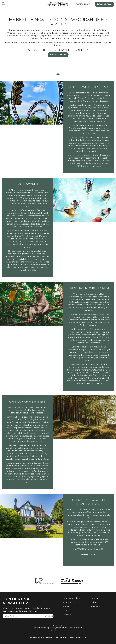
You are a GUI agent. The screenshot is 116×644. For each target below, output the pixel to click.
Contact (66, 610)
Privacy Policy (69, 602)
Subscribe (49, 616)
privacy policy (13, 611)
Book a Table (83, 4)
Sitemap (66, 606)
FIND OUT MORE (89, 554)
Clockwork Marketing (77, 637)
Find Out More (58, 55)
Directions (67, 615)
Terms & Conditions (71, 598)
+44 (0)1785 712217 (58, 630)
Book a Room (104, 4)
